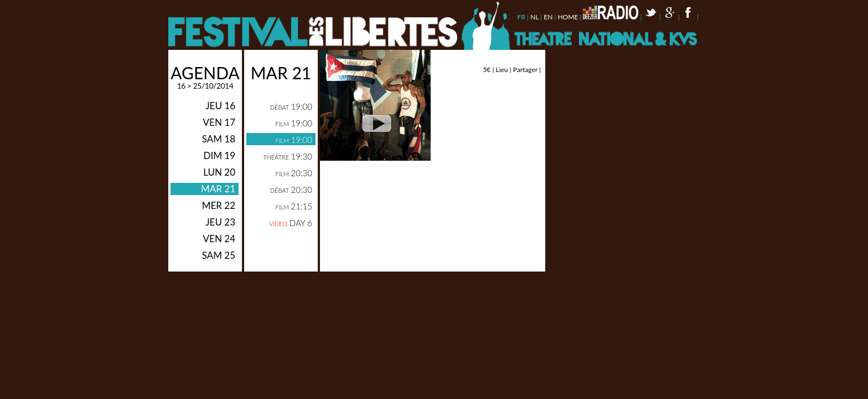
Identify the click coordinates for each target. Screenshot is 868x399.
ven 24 (219, 239)
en (548, 17)
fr (521, 17)
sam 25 (219, 255)
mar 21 (218, 189)
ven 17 (219, 122)
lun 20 (219, 172)
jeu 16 (220, 106)
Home (568, 17)
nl (534, 17)
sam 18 (219, 139)
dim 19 (219, 155)
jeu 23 (220, 222)
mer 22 (219, 205)
